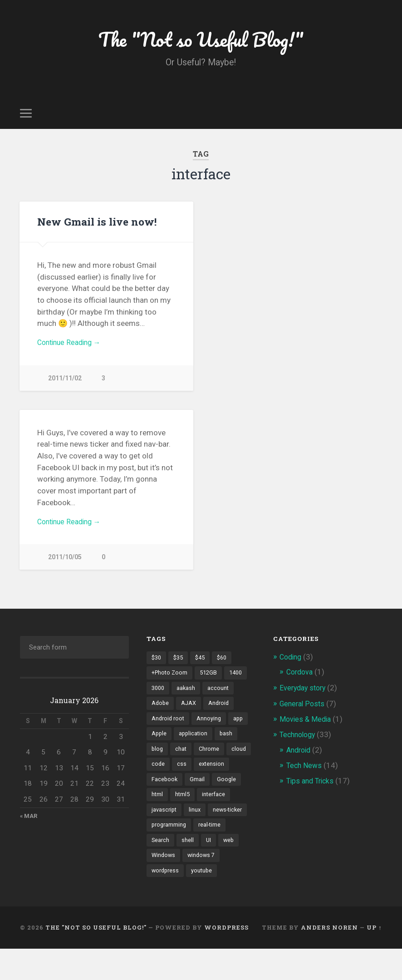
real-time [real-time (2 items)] (163, 854)
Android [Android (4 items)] (221, 712)
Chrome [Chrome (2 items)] (211, 759)
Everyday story (304, 695)
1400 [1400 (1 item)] (240, 681)
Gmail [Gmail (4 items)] (237, 791)
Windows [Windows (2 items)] (205, 870)
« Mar (29, 823)
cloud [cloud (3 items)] (159, 775)
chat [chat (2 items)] (182, 759)
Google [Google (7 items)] (161, 807)
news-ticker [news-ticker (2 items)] (167, 838)
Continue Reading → (72, 347)
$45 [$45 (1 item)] (203, 665)
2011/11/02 (65, 383)
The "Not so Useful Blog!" (201, 41)
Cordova (301, 680)
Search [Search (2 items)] (197, 854)
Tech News (305, 773)
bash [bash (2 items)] (228, 744)
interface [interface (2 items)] (164, 822)
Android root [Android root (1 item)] (169, 728)
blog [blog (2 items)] (158, 759)
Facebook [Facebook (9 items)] (203, 791)
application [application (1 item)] (195, 744)
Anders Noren (329, 959)
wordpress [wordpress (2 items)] (208, 886)
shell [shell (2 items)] (224, 854)
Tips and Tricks (312, 788)
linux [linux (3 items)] (233, 822)
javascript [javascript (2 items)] (201, 822)
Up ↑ (374, 959)
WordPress (226, 959)
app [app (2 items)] (241, 728)
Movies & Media (306, 726)
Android (300, 757)
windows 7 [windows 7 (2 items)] (166, 886)
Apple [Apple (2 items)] (159, 744)
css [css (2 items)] (209, 775)
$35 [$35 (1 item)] (180, 665)
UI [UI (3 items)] (154, 870)
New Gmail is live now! (96, 225)
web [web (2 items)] (175, 870)
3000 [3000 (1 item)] (159, 697)
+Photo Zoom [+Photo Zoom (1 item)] (170, 681)
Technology (299, 742)
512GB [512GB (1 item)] (211, 681)
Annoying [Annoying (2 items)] (211, 728)
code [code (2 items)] (186, 775)
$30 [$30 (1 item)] (157, 665)
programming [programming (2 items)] (213, 838)
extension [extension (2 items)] (165, 791)
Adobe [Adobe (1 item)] (161, 712)
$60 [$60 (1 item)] (226, 665)
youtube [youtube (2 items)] (162, 901)
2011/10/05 (65, 564)
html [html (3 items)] (189, 807)
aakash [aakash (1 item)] (188, 697)
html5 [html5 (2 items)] (215, 807)
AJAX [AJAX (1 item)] (190, 712)
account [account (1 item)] (221, 697)
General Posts (304, 711)
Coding (292, 664)
